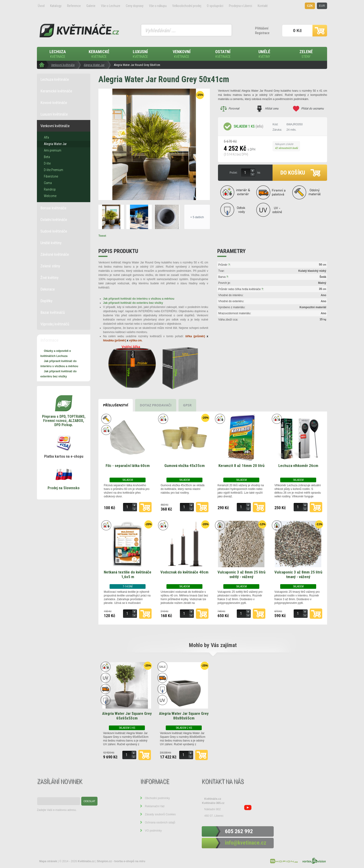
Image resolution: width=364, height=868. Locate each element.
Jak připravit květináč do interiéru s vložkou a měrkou (139, 299)
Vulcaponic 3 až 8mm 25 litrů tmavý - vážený (298, 574)
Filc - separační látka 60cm (128, 466)
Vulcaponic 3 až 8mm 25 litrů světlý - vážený (241, 574)
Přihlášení (262, 28)
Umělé (264, 54)
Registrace (262, 33)
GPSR (187, 405)
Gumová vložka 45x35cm (185, 466)
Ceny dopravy (135, 6)
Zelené (306, 54)
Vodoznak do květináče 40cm (184, 572)
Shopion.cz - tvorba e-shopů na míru (121, 861)
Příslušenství (116, 405)
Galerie (91, 6)
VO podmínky (153, 831)
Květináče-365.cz (213, 803)
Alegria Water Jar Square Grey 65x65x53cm (127, 716)
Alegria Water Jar (94, 65)
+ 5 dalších (197, 217)
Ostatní (223, 54)
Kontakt (263, 6)
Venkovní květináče (63, 65)
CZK (310, 6)
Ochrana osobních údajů (160, 823)
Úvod (41, 6)
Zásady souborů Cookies (160, 814)
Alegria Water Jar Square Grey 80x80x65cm (184, 716)
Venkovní (182, 54)
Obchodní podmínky (157, 798)
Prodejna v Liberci (240, 6)
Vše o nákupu (158, 6)
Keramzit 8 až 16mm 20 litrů (241, 466)
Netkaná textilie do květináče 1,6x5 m (128, 574)
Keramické (99, 54)
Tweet (102, 236)
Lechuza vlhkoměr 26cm (298, 466)
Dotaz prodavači (156, 405)
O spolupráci (215, 6)
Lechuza (58, 54)
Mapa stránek (48, 861)
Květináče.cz (213, 799)
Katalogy (56, 6)
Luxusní (140, 54)
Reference (74, 6)
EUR (322, 6)
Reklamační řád (155, 806)
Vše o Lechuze (111, 6)
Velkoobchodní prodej (187, 6)
